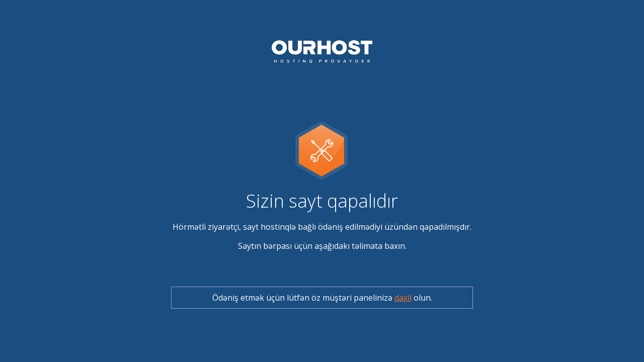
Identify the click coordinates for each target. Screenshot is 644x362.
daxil (403, 298)
